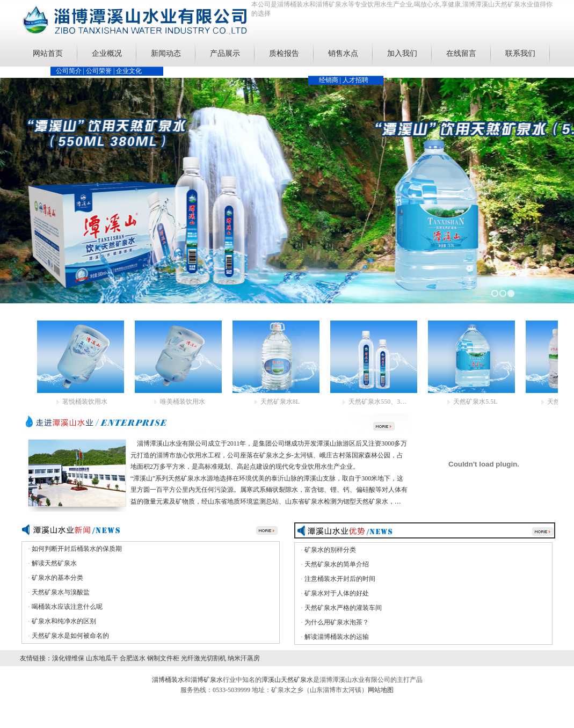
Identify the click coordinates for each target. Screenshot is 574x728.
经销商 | (331, 80)
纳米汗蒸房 (244, 658)
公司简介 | (71, 71)
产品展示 (225, 53)
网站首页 (48, 53)
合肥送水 (133, 658)
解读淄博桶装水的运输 (337, 637)
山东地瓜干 (102, 658)
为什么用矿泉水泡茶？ (337, 622)
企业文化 (129, 71)
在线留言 (461, 53)
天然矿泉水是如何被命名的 (70, 636)
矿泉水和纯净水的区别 (64, 621)
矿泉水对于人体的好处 (337, 593)
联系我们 (520, 53)
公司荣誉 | (101, 71)
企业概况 (107, 53)
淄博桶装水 (168, 680)
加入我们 (402, 53)
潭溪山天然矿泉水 (287, 680)
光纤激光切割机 (204, 658)
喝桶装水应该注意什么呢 (67, 607)
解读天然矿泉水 (54, 563)
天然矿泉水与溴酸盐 (61, 592)
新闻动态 (166, 53)
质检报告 (284, 53)
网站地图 (381, 690)
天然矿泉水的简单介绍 (337, 564)
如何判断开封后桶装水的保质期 (77, 549)
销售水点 (343, 53)
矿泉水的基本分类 (57, 578)
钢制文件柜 (163, 658)
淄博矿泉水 (207, 680)
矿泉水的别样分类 (330, 550)
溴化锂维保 (68, 658)
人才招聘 (355, 80)
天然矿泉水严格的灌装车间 (343, 608)
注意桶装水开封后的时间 (340, 579)
